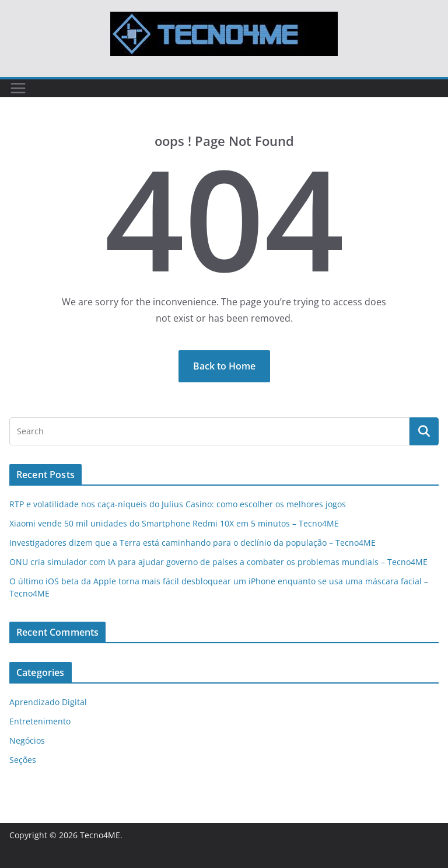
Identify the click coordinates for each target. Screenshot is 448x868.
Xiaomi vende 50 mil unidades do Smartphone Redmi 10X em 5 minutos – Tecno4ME (174, 523)
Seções (23, 760)
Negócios (27, 740)
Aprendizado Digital (48, 702)
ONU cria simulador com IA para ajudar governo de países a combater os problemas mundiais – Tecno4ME (218, 562)
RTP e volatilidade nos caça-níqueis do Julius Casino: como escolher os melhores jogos (178, 504)
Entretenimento (40, 721)
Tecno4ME (100, 835)
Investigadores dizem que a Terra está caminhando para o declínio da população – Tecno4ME (192, 543)
